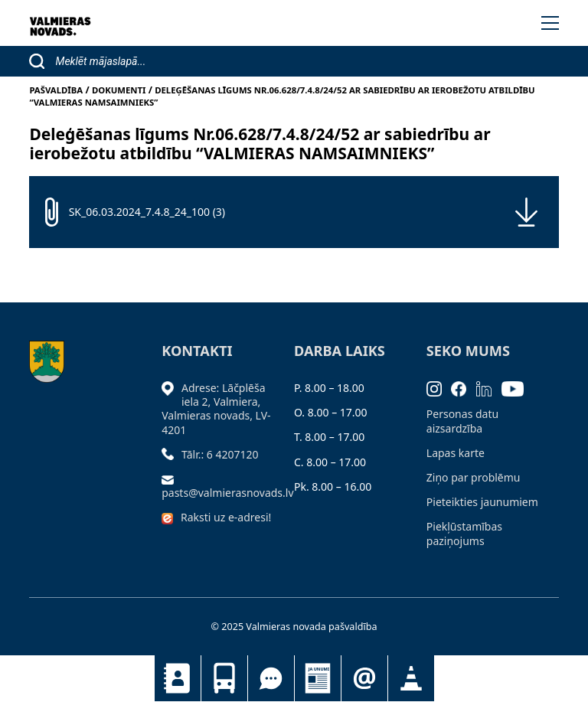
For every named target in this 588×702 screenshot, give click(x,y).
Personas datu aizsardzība (462, 421)
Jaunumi (318, 678)
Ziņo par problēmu (474, 477)
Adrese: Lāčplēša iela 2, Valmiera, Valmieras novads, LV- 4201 (216, 409)
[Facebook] (464, 388)
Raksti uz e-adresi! (226, 517)
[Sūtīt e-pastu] (171, 479)
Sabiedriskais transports (224, 678)
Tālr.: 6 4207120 (220, 454)
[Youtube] (518, 388)
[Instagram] (439, 388)
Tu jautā (271, 678)
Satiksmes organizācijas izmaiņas (411, 678)
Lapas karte (456, 453)
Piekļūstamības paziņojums (464, 533)
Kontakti (178, 678)
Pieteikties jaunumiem (364, 678)
